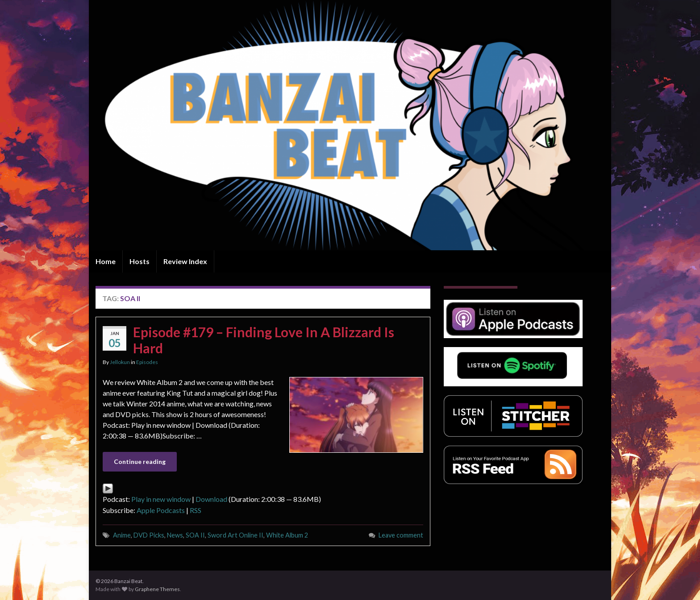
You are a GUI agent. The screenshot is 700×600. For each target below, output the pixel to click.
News (175, 535)
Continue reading (140, 461)
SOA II (195, 535)
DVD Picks (149, 535)
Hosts (140, 261)
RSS (196, 510)
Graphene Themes (157, 589)
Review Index (185, 261)
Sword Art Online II (235, 535)
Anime (122, 535)
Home (106, 261)
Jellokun (120, 362)
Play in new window (161, 499)
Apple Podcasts (161, 510)
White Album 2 (287, 535)
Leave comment (401, 535)
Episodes (147, 362)
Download (211, 499)
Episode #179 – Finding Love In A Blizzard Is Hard (264, 340)
